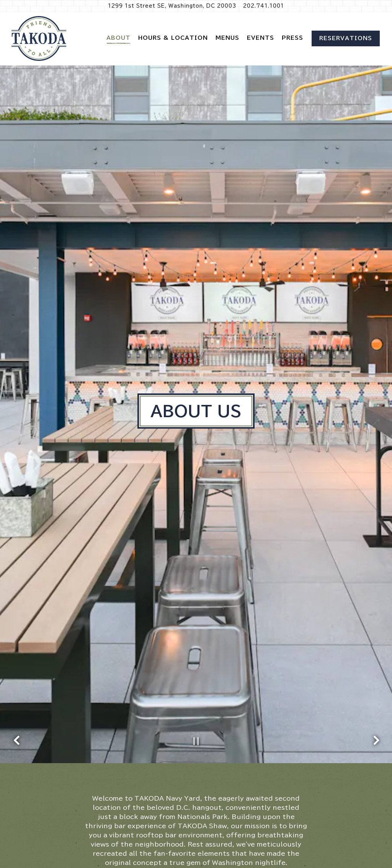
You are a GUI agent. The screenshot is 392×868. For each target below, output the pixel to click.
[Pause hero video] (196, 683)
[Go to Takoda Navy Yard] (172, 6)
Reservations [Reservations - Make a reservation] (346, 38)
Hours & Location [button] (173, 38)
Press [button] (292, 38)
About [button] (118, 38)
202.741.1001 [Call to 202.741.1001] (264, 6)
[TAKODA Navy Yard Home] (39, 38)
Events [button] (261, 38)
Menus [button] (227, 38)
